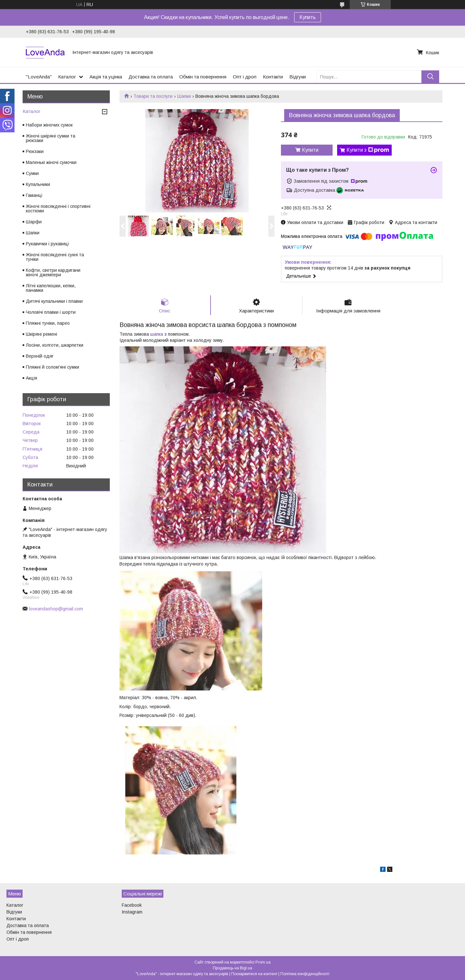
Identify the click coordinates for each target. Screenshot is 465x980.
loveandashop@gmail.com (56, 609)
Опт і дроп (245, 77)
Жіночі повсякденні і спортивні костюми (58, 209)
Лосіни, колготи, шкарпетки (55, 345)
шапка (157, 334)
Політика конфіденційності (305, 974)
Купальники (38, 184)
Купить (308, 17)
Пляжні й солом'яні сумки (52, 367)
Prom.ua (263, 962)
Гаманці (34, 195)
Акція (31, 378)
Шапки (184, 96)
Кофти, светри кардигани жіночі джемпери (53, 272)
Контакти (273, 77)
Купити (310, 150)
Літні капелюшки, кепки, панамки (51, 288)
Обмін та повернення (203, 77)
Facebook (132, 905)
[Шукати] (430, 77)
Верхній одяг (40, 356)
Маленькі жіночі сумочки (51, 162)
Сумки (32, 173)
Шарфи (34, 222)
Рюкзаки (35, 151)
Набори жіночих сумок (49, 125)
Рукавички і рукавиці (47, 244)
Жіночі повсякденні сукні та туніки (55, 257)
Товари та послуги (153, 96)
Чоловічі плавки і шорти (51, 312)
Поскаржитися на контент (254, 974)
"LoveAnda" (39, 77)
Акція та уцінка (106, 77)
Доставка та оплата (151, 77)
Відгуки (298, 77)
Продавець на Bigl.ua (232, 968)
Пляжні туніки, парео (48, 323)
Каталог (67, 77)
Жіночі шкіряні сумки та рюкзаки (51, 138)
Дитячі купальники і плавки (54, 301)
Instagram (132, 912)
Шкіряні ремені (41, 334)
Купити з (368, 150)
